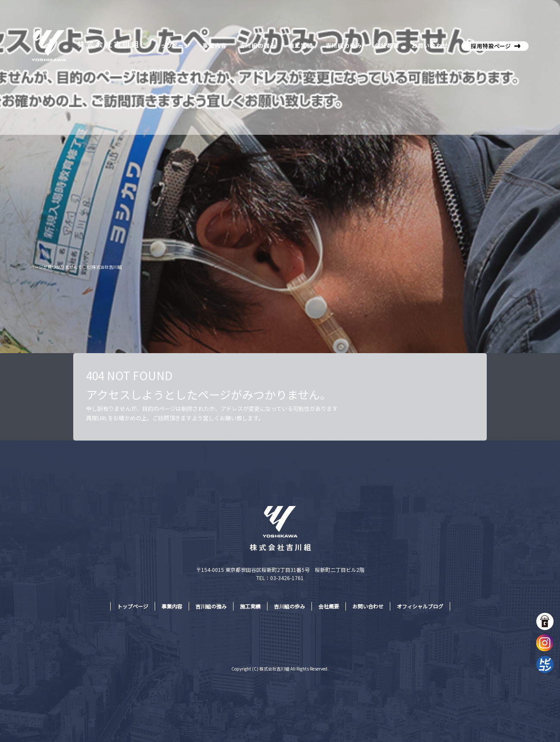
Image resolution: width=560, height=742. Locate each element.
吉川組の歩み (342, 45)
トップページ (172, 45)
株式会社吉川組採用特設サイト (493, 45)
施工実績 (300, 45)
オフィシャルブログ (420, 606)
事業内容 (214, 45)
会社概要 (386, 45)
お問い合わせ (431, 45)
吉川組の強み (257, 45)
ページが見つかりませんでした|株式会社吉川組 (76, 267)
